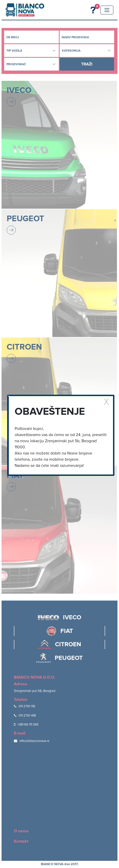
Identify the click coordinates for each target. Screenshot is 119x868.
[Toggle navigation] (107, 10)
